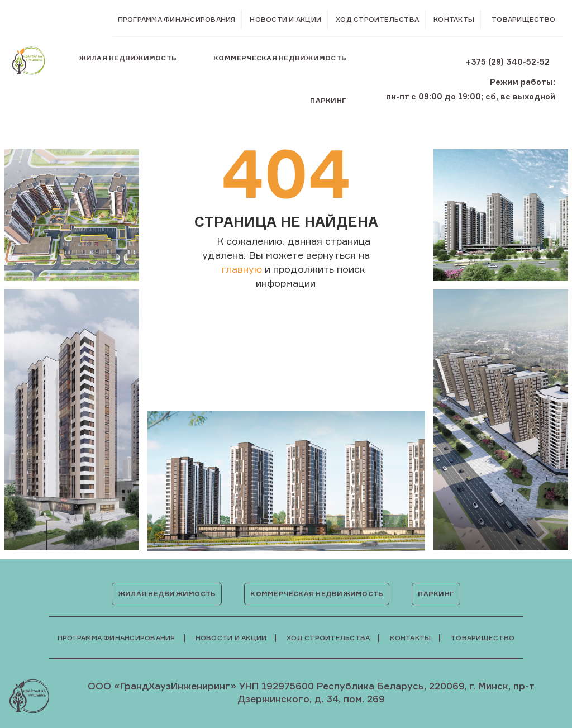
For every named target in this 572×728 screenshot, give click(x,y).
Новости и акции (285, 19)
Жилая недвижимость (128, 58)
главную (242, 269)
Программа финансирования (177, 19)
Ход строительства (377, 19)
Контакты (454, 19)
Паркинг (328, 100)
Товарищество (523, 20)
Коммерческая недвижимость (280, 58)
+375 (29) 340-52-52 (508, 62)
